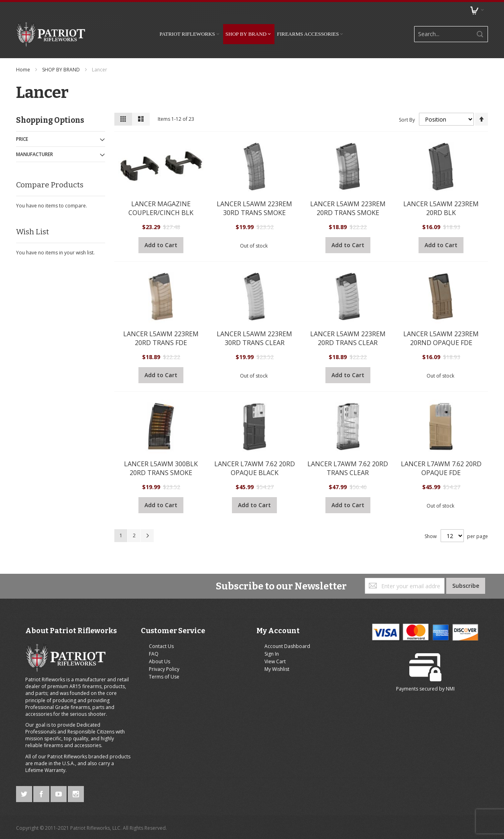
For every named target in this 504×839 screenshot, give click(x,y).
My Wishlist (277, 669)
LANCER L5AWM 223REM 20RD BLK (441, 208)
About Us (160, 661)
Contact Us (161, 646)
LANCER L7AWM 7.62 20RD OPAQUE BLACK (255, 468)
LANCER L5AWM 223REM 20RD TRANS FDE (161, 338)
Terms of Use (164, 677)
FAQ (154, 654)
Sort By (407, 120)
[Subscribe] (466, 586)
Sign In (272, 654)
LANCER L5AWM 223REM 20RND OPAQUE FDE (441, 338)
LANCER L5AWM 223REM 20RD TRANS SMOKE (348, 208)
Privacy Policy (164, 669)
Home (24, 70)
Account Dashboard (287, 646)
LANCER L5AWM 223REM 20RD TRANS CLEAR (348, 338)
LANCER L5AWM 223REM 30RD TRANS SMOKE (254, 208)
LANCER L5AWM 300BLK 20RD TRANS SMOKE (161, 468)
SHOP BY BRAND (62, 70)
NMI (450, 689)
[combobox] (451, 34)
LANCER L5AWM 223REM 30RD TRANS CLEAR (254, 338)
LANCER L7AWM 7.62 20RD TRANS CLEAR (348, 468)
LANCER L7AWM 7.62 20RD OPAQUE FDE (441, 468)
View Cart (275, 661)
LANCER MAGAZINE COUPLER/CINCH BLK (161, 208)
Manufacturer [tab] (35, 154)
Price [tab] (22, 139)
